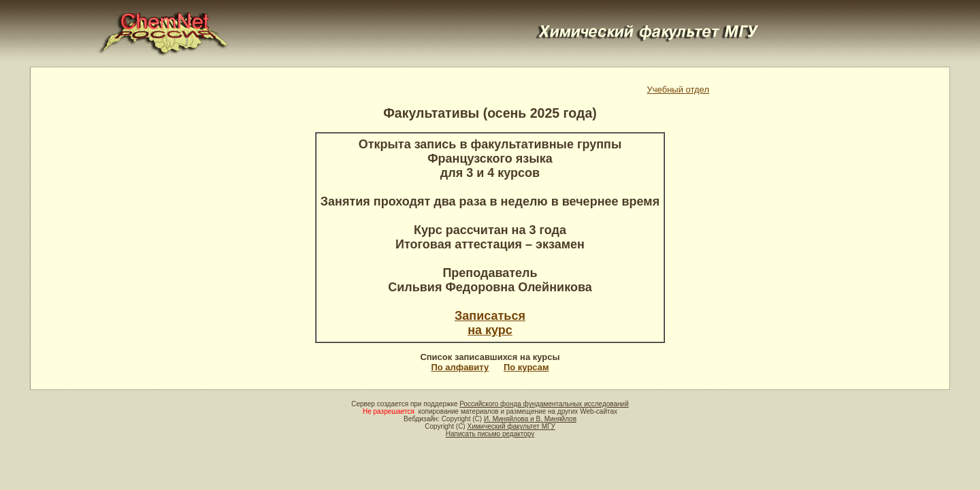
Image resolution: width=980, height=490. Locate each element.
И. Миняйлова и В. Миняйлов (530, 419)
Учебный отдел (678, 89)
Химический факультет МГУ (511, 426)
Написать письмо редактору (490, 434)
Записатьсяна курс (490, 323)
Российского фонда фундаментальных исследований (544, 404)
